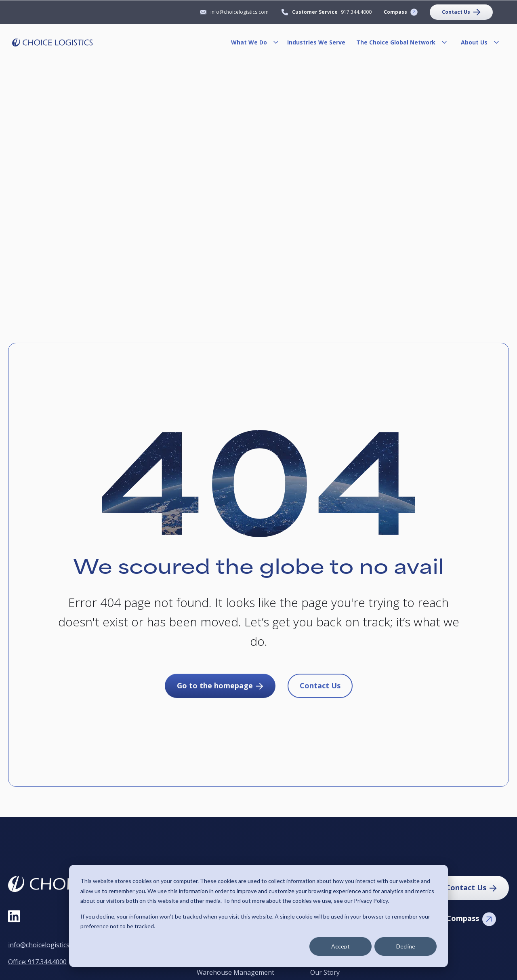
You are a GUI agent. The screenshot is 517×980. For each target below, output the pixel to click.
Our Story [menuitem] (325, 973)
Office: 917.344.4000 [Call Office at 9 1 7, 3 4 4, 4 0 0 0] (37, 962)
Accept (340, 946)
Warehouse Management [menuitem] (235, 973)
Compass (395, 12)
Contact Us (456, 12)
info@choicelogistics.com (46, 945)
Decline (406, 946)
